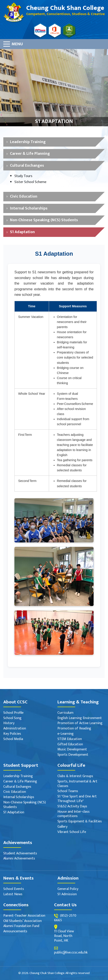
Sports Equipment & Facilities (80, 822)
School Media (13, 739)
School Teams (68, 791)
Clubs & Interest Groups (75, 776)
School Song (12, 718)
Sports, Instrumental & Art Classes (77, 784)
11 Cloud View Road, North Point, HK (64, 936)
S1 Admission (67, 894)
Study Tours (23, 176)
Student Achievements (20, 854)
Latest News (13, 894)
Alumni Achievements (19, 859)
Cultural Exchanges (27, 165)
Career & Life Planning (30, 154)
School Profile (13, 713)
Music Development (72, 750)
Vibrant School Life (72, 832)
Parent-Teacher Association (24, 916)
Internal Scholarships (29, 208)
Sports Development (73, 755)
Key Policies (12, 734)
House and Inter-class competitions (74, 814)
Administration (15, 729)
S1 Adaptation (22, 232)
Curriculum (65, 713)
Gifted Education (70, 745)
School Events (14, 889)
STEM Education (70, 739)
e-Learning (66, 734)
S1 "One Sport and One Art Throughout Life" (77, 799)
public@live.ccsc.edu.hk (71, 953)
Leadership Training (28, 142)
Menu (17, 44)
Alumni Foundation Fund (21, 926)
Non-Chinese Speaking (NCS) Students (44, 220)
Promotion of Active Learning (80, 723)
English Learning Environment (80, 718)
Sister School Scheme (30, 182)
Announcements (15, 932)
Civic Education (24, 196)
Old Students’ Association (23, 921)
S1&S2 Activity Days (72, 807)
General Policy (68, 889)
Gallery (62, 827)
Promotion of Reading (74, 729)
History (9, 723)
